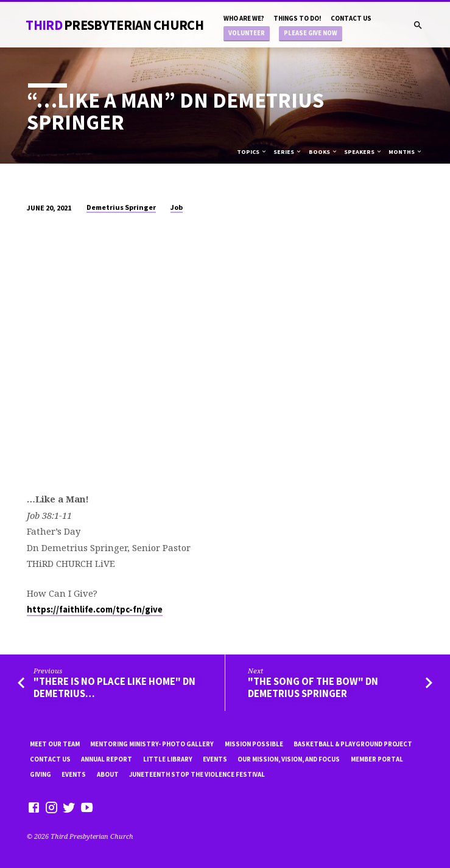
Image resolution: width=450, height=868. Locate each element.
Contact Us (351, 18)
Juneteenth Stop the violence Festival (197, 774)
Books (323, 152)
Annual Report (107, 759)
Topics (252, 152)
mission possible (254, 744)
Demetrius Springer (121, 207)
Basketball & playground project (353, 744)
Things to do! (297, 18)
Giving (40, 774)
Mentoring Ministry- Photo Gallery (152, 744)
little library (168, 759)
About (108, 774)
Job (177, 207)
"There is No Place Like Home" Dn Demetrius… (114, 687)
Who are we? (244, 18)
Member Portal (377, 759)
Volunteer (247, 33)
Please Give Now (311, 33)
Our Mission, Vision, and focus (289, 759)
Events (215, 759)
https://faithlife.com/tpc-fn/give (95, 609)
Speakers (363, 152)
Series (288, 152)
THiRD (114, 25)
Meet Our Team (55, 744)
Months (406, 152)
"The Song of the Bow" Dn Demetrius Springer (313, 687)
